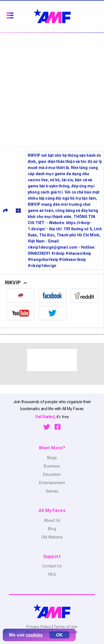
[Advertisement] (52, 88)
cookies (34, 635)
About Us (52, 520)
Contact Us (52, 566)
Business (52, 466)
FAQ (52, 574)
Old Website (52, 537)
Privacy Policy (39, 627)
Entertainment (52, 483)
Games (52, 491)
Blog (52, 529)
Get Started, (46, 417)
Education (52, 474)
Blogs (52, 458)
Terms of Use (65, 627)
